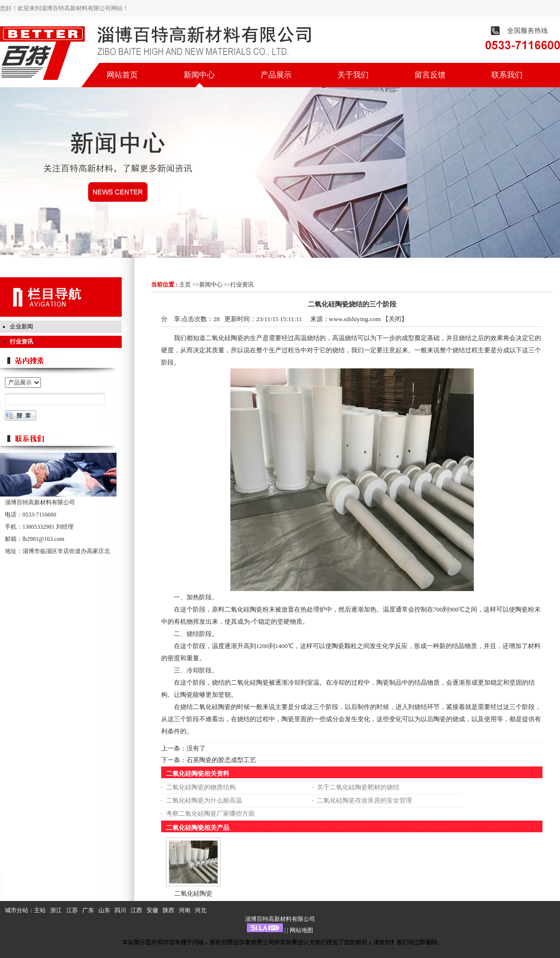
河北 (201, 910)
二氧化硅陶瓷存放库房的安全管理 (364, 800)
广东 (88, 910)
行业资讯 (242, 285)
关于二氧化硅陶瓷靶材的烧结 (358, 787)
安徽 (152, 910)
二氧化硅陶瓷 (193, 893)
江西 (136, 910)
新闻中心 (211, 285)
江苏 (72, 910)
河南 (185, 910)
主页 (185, 285)
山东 (104, 910)
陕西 (168, 910)
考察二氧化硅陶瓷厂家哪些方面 (210, 814)
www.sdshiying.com (355, 319)
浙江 (56, 910)
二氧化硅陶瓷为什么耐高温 (204, 800)
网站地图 (301, 930)
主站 (40, 910)
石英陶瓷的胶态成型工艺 (221, 760)
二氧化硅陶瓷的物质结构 (201, 787)
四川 (120, 910)
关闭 (395, 319)
